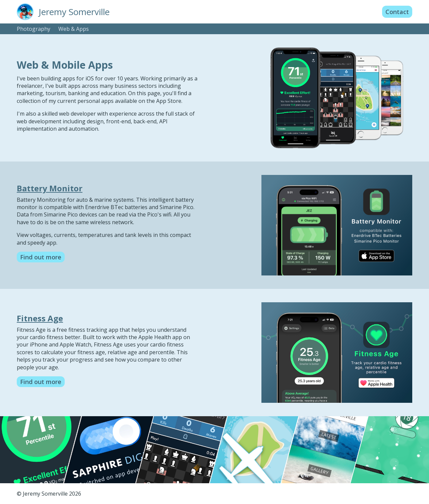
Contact (397, 12)
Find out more (41, 257)
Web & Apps (74, 29)
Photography (34, 29)
